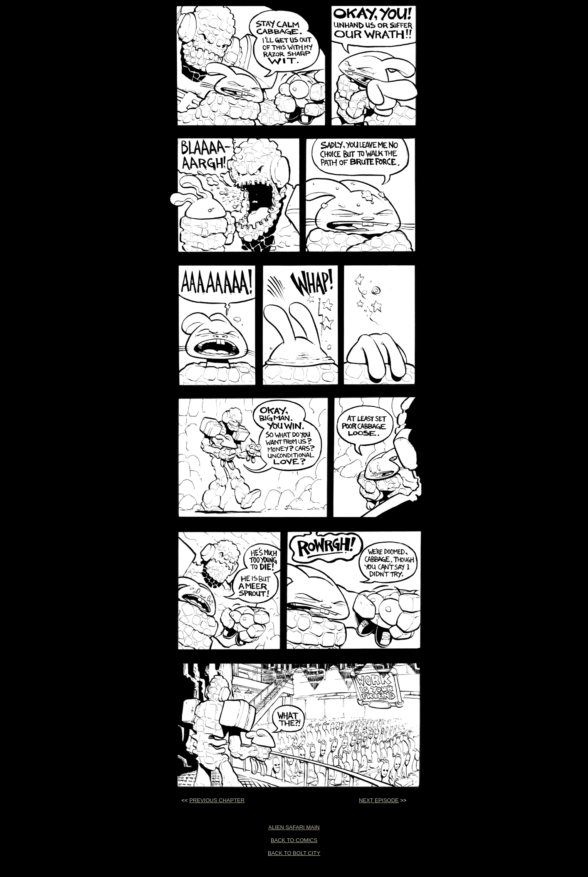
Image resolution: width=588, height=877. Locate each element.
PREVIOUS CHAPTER (217, 800)
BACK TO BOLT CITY (294, 853)
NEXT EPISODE (379, 800)
